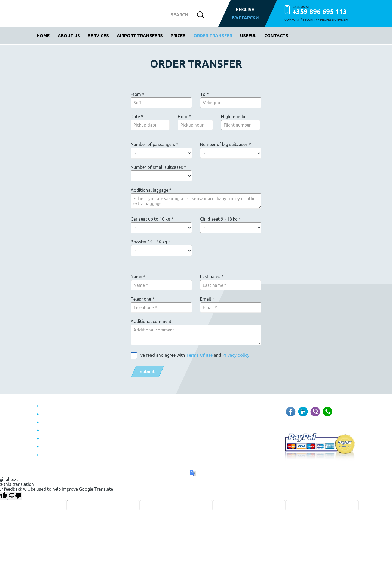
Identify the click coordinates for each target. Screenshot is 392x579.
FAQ (46, 455)
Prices (178, 36)
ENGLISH (245, 10)
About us (69, 36)
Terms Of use (199, 355)
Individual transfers (61, 431)
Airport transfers (140, 36)
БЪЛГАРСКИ (245, 18)
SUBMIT (148, 371)
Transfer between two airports (72, 422)
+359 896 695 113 (324, 10)
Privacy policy (236, 355)
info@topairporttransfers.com (191, 418)
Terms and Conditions (64, 439)
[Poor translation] (15, 496)
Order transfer (213, 36)
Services (98, 36)
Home (43, 36)
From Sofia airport (60, 406)
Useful (248, 36)
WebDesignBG (173, 454)
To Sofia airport (58, 414)
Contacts (276, 36)
